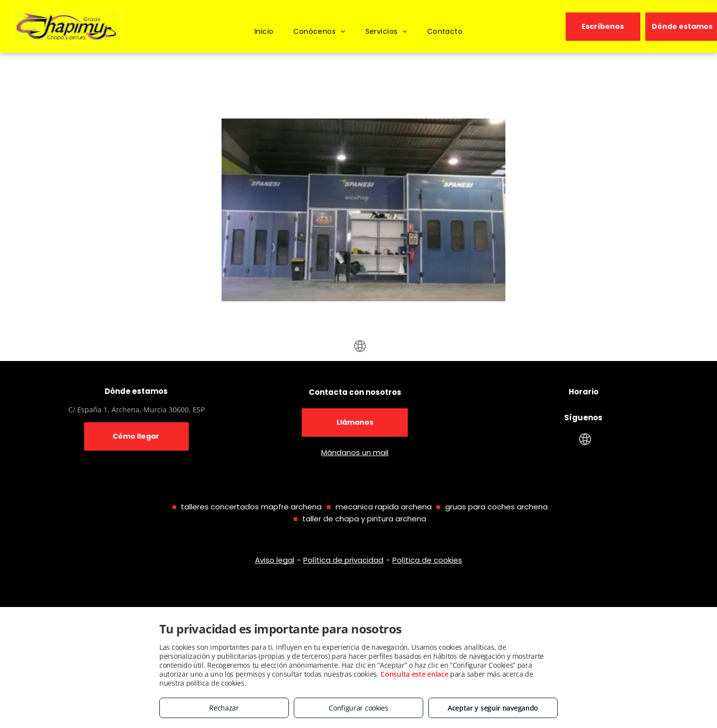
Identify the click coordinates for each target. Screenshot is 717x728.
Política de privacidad (343, 560)
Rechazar (224, 708)
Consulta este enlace (414, 674)
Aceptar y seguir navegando (493, 708)
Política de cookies (427, 560)
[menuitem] (264, 32)
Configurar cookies (358, 708)
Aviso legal (275, 560)
